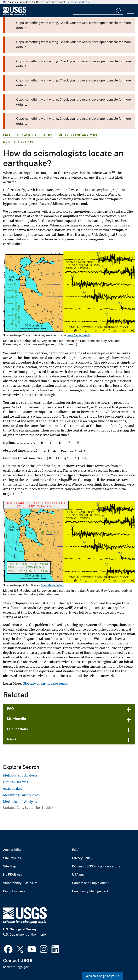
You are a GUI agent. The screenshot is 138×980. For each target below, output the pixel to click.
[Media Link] (69, 292)
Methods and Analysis (78, 135)
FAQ (10, 709)
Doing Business (14, 891)
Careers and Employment (90, 883)
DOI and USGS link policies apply (96, 866)
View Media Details (79, 335)
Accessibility (12, 850)
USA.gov (78, 875)
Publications (17, 729)
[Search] (119, 11)
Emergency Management (90, 891)
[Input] (98, 11)
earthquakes (13, 788)
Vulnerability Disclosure (20, 883)
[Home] (15, 14)
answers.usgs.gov (16, 967)
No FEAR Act (12, 875)
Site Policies (12, 858)
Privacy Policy (82, 858)
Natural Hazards (18, 142)
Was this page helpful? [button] (102, 976)
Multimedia (16, 719)
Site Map (10, 866)
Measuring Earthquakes (21, 795)
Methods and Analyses (20, 775)
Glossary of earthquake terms (45, 683)
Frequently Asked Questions (28, 135)
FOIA (76, 850)
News (12, 739)
